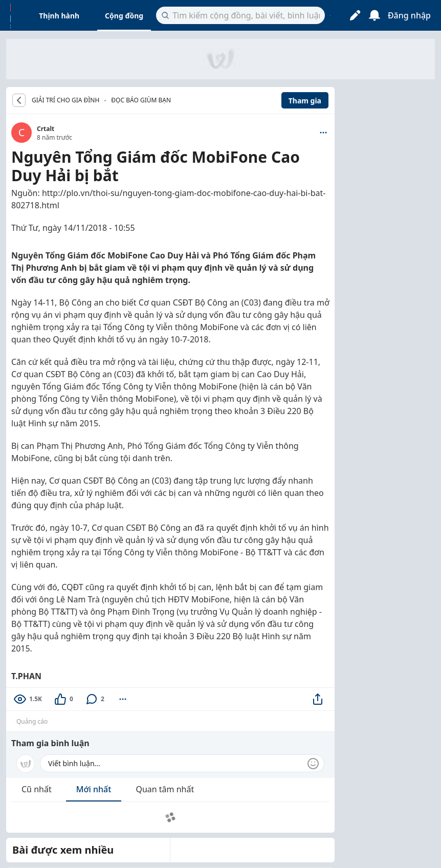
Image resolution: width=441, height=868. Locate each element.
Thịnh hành (59, 16)
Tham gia (305, 101)
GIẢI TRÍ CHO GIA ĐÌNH (65, 100)
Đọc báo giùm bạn (141, 100)
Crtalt (46, 129)
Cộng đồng (124, 16)
